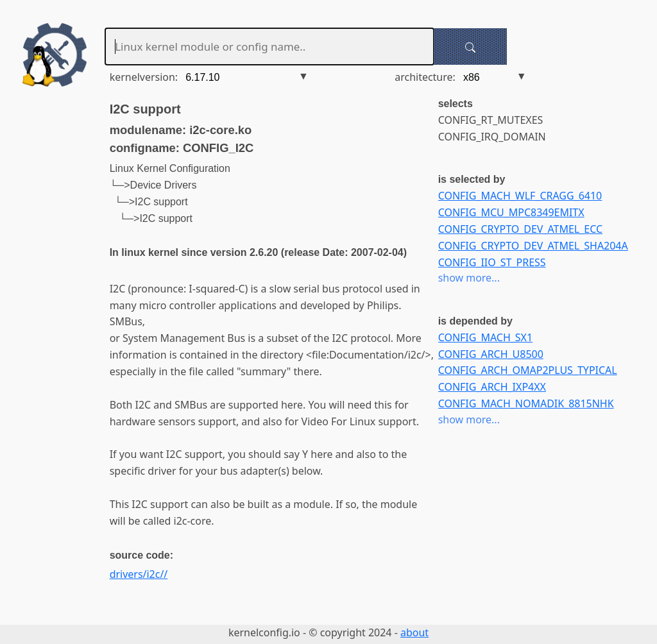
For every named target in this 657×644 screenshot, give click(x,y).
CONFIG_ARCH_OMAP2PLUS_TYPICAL (528, 370)
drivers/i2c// (139, 574)
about (414, 632)
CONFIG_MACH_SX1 (485, 337)
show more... (469, 278)
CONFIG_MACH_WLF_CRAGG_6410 (520, 196)
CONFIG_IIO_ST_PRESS (492, 262)
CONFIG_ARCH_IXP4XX (492, 387)
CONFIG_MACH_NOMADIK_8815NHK (526, 403)
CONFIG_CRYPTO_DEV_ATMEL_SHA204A (533, 246)
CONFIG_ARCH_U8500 (491, 354)
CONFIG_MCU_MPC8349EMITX (511, 212)
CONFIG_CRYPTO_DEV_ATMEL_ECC (520, 229)
